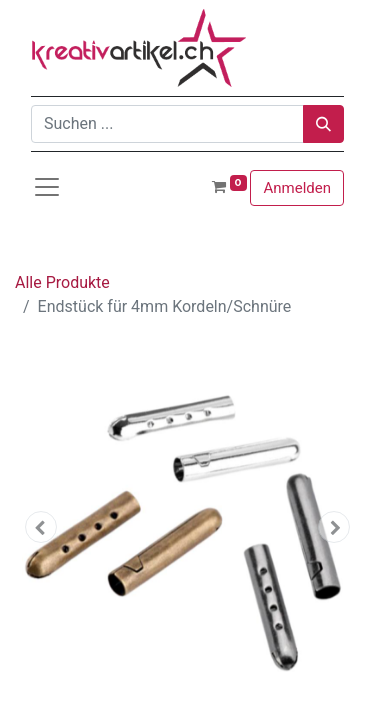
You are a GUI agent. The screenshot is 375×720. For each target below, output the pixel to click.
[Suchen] (323, 124)
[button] (41, 527)
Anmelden (297, 188)
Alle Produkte (62, 282)
